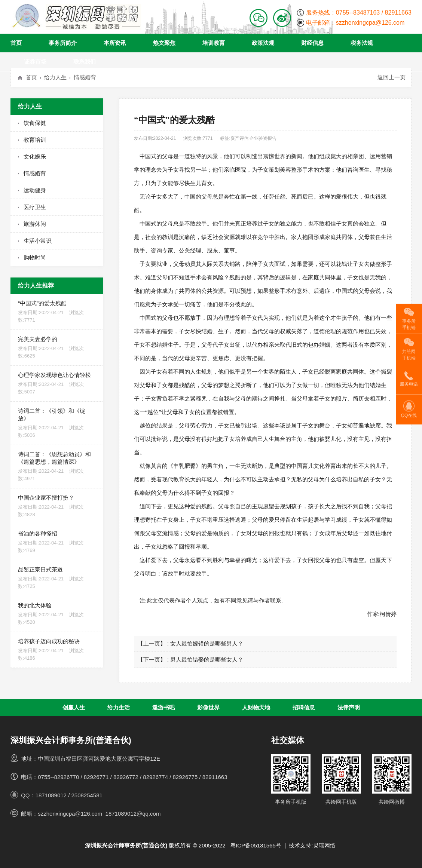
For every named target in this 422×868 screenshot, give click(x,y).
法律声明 (349, 707)
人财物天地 (256, 707)
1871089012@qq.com (133, 814)
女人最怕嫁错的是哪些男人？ (207, 643)
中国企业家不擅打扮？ (56, 506)
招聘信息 (304, 707)
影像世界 (208, 707)
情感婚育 (85, 77)
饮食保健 (35, 123)
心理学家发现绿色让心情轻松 (56, 384)
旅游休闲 (35, 224)
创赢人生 (74, 707)
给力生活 (119, 707)
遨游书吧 (163, 707)
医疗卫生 (35, 207)
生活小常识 (38, 241)
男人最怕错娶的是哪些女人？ (207, 660)
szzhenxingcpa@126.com (370, 23)
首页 (31, 77)
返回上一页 (392, 77)
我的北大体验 (56, 614)
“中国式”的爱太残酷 (56, 312)
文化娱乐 (35, 157)
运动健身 (35, 190)
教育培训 (35, 140)
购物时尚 (35, 257)
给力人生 (55, 77)
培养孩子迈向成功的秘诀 (56, 650)
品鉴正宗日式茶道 (56, 578)
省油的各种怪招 (56, 542)
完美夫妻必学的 (56, 348)
